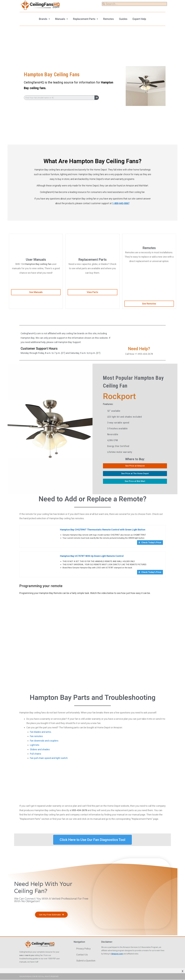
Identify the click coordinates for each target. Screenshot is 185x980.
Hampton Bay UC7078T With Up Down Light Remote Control (92, 556)
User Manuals (36, 260)
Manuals (60, 19)
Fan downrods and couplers (44, 741)
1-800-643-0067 (121, 203)
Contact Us (82, 955)
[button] (36, 292)
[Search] (97, 98)
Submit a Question (86, 961)
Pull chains (36, 754)
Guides (123, 19)
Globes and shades (40, 750)
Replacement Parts (84, 19)
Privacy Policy (83, 949)
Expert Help (139, 19)
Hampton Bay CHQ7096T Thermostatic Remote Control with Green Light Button (103, 530)
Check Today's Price (151, 543)
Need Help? (139, 349)
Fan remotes (36, 737)
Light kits (35, 745)
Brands (43, 19)
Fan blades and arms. (41, 732)
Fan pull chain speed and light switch (49, 758)
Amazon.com (117, 954)
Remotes (109, 19)
